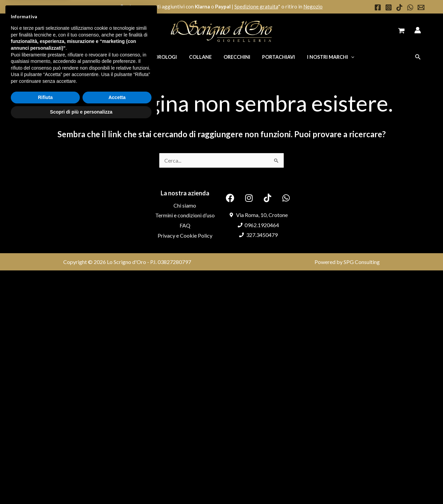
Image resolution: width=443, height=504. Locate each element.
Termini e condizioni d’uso (185, 215)
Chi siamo (185, 205)
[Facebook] (378, 7)
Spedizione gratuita (256, 6)
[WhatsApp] (410, 7)
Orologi (168, 57)
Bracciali (134, 57)
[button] (418, 57)
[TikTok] (399, 7)
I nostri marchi (324, 57)
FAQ (185, 225)
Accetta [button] (117, 471)
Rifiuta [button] (45, 471)
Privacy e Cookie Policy (185, 235)
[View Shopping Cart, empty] (401, 31)
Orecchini (235, 57)
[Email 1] (421, 7)
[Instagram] (389, 7)
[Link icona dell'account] (418, 30)
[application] (344, 57)
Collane (200, 57)
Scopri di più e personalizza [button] (81, 485)
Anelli (104, 57)
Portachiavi (274, 57)
